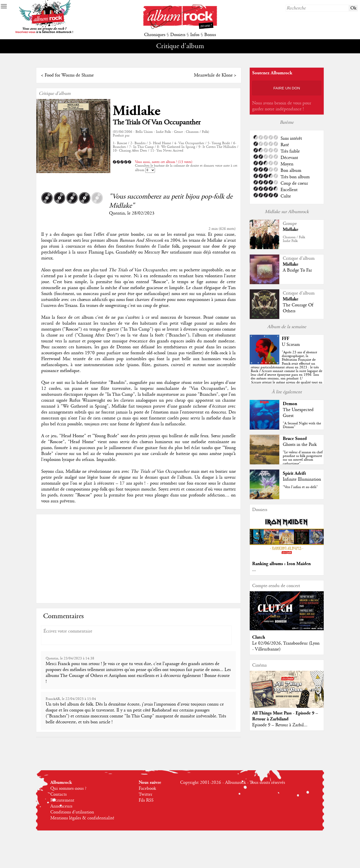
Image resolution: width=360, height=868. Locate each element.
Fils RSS (146, 800)
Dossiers (178, 35)
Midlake (137, 111)
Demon (290, 404)
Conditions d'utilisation (72, 812)
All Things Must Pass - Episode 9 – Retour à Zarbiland (285, 716)
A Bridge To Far (297, 270)
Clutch (259, 637)
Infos (195, 35)
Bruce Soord (295, 439)
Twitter (145, 794)
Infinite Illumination (302, 479)
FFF (285, 339)
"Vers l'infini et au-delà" (300, 487)
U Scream (291, 345)
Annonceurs (61, 806)
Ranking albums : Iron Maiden (281, 564)
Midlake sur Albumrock (287, 212)
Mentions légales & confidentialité (82, 818)
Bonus (210, 35)
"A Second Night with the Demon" (302, 425)
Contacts (58, 794)
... (254, 570)
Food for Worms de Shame (69, 75)
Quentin (117, 213)
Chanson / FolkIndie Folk (294, 239)
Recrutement (62, 800)
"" (286, 371)
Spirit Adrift (294, 473)
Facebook (147, 789)
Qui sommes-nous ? (68, 789)
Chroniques (155, 35)
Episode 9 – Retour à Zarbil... (280, 725)
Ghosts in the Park (300, 445)
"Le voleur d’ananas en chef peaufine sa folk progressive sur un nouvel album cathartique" (303, 458)
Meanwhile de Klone (213, 75)
